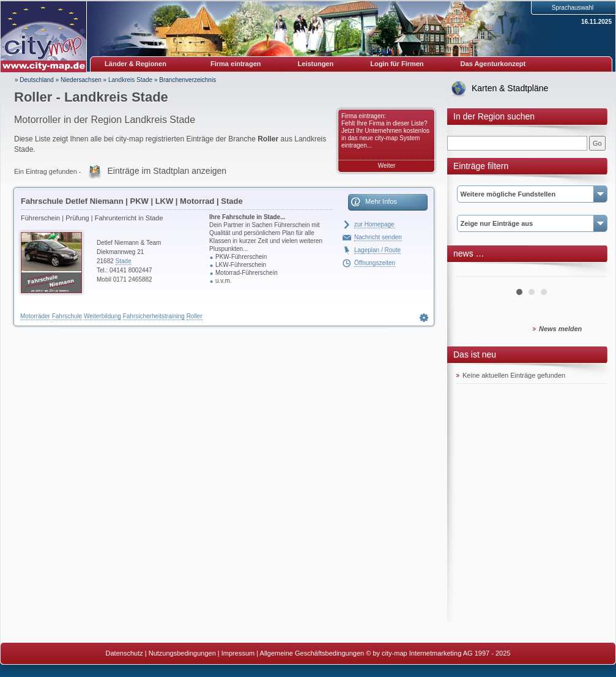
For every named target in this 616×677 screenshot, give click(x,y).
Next (590, 272)
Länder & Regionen (135, 64)
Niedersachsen (81, 80)
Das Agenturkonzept (493, 64)
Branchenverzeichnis (187, 80)
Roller (195, 316)
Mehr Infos (381, 201)
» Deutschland (34, 80)
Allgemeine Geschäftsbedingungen (312, 653)
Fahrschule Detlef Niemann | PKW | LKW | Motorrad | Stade (132, 201)
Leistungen (316, 64)
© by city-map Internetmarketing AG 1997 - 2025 (438, 653)
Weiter (387, 166)
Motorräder (35, 316)
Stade (124, 261)
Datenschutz (124, 653)
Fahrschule (67, 316)
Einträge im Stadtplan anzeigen (167, 171)
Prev (472, 272)
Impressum (238, 653)
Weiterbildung (102, 316)
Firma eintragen (236, 64)
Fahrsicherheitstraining (154, 316)
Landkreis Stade (130, 80)
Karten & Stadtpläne (510, 88)
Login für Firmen (397, 64)
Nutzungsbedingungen (182, 653)
